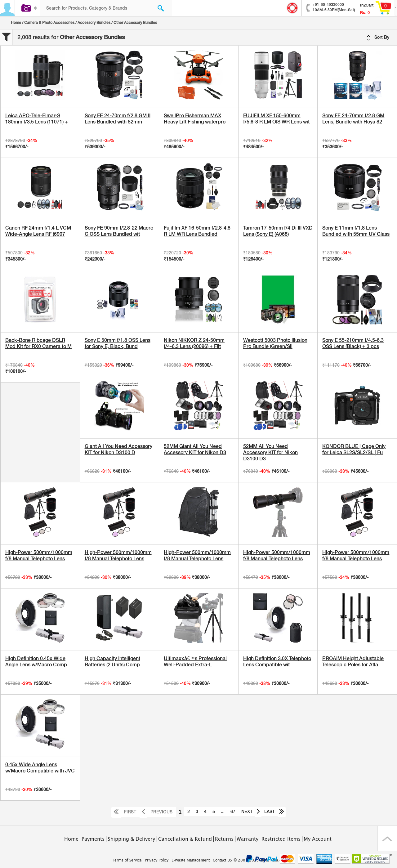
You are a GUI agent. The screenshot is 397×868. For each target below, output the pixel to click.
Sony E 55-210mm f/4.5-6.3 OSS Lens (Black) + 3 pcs (353, 343)
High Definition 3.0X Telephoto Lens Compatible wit (277, 662)
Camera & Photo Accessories (49, 23)
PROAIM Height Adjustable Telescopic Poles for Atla (353, 662)
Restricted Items (281, 839)
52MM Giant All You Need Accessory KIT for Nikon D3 (195, 449)
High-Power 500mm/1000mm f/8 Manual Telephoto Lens (39, 555)
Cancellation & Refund (185, 839)
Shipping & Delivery (131, 839)
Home (16, 23)
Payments (93, 839)
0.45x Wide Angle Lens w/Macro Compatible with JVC (40, 768)
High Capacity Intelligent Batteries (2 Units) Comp (112, 662)
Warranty (248, 839)
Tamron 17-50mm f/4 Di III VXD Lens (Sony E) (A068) (278, 231)
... (223, 812)
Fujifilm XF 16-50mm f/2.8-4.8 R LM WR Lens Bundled (197, 231)
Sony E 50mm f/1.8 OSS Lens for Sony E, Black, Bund (118, 343)
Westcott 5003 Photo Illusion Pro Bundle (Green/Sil (275, 343)
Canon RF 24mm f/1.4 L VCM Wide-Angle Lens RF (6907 (38, 231)
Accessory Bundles (94, 23)
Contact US (222, 860)
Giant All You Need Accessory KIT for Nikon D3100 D (118, 449)
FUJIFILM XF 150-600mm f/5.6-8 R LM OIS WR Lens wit (276, 119)
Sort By (378, 38)
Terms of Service (127, 860)
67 (233, 812)
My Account (318, 839)
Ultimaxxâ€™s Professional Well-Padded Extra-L (195, 662)
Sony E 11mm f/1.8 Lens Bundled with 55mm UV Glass (356, 231)
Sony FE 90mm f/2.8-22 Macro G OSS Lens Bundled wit (119, 231)
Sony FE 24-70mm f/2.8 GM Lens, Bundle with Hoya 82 (353, 119)
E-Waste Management (191, 860)
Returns (224, 839)
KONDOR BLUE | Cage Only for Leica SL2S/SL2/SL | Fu (354, 449)
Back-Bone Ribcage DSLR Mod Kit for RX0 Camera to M (38, 343)
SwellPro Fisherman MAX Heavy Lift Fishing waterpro (195, 119)
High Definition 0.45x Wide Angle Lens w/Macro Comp (36, 662)
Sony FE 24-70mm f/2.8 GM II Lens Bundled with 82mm (118, 119)
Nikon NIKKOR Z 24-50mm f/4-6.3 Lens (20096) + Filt (194, 343)
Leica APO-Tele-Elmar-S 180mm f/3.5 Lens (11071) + (37, 119)
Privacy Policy (157, 860)
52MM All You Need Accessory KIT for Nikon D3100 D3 (270, 452)
